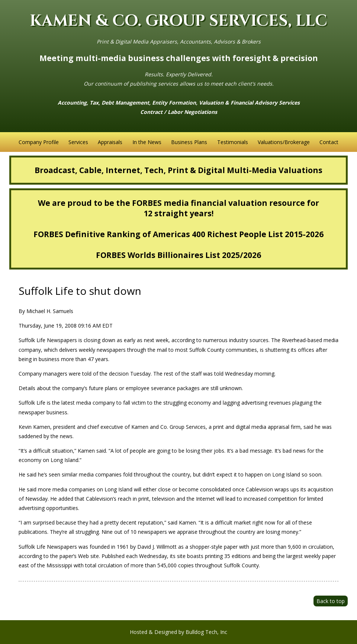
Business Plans (189, 142)
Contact (329, 142)
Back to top (331, 601)
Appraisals (110, 142)
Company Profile (39, 142)
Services (78, 142)
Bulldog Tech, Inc (206, 632)
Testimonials (233, 142)
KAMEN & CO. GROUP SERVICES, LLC (178, 21)
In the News (147, 142)
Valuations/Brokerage (284, 142)
